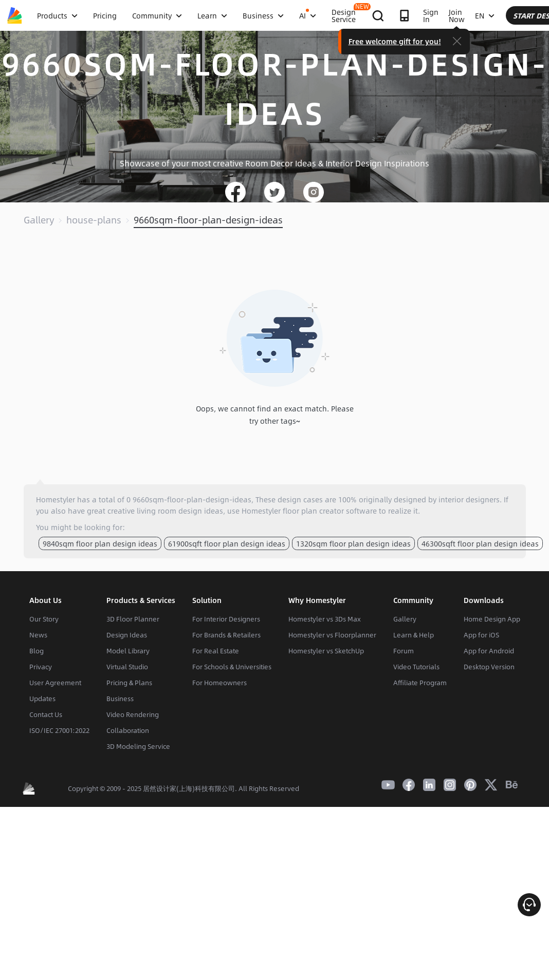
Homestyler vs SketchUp (326, 651)
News (38, 635)
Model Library (128, 651)
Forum (404, 651)
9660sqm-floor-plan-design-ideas (208, 220)
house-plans (94, 220)
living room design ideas (180, 511)
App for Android (489, 651)
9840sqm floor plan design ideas (100, 543)
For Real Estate (216, 651)
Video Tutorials (416, 667)
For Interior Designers (226, 619)
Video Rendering (133, 714)
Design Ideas (127, 635)
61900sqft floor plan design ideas (227, 543)
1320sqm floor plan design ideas (353, 543)
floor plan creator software (330, 511)
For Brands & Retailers (226, 635)
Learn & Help (414, 635)
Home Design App (492, 619)
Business (120, 699)
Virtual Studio (127, 667)
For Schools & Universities (232, 667)
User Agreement (55, 683)
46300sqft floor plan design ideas (480, 543)
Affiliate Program (420, 683)
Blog (36, 651)
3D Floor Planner (133, 619)
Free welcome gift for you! (478, 41)
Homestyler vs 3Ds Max (325, 619)
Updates (42, 699)
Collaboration (128, 730)
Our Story (44, 619)
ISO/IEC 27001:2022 (59, 730)
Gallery (39, 220)
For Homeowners (219, 683)
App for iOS (481, 635)
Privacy (41, 667)
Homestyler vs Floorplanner (332, 635)
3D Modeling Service (138, 746)
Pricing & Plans (129, 683)
